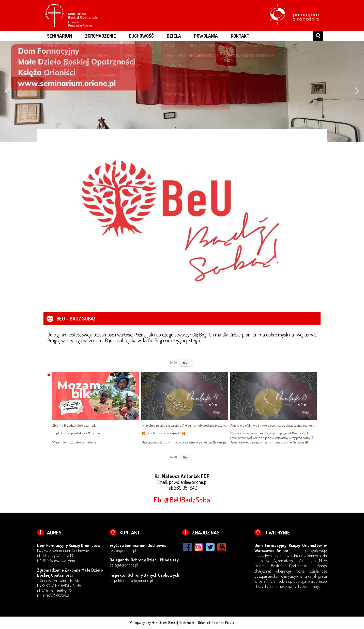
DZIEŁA (174, 36)
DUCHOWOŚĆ (141, 36)
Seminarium (59, 36)
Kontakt (240, 36)
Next (357, 91)
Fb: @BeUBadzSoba (182, 500)
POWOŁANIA (206, 36)
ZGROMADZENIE (100, 36)
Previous (7, 91)
